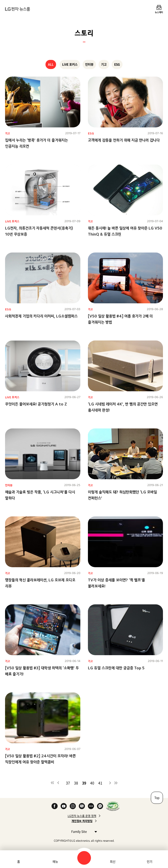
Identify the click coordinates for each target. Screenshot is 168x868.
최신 (113, 862)
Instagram (73, 806)
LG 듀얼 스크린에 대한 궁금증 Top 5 (116, 668)
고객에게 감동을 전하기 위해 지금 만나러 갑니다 (124, 140)
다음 (110, 783)
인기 (150, 862)
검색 (84, 858)
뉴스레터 (159, 12)
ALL (51, 64)
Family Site (83, 831)
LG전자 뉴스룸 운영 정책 (82, 816)
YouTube (64, 806)
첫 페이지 (52, 783)
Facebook (55, 806)
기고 (104, 64)
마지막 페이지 (116, 783)
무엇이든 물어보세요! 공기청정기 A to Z (36, 404)
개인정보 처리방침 (82, 821)
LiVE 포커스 (70, 64)
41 (100, 783)
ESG (117, 64)
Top (157, 798)
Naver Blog (82, 806)
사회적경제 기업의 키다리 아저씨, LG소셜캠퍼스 (41, 316)
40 (92, 783)
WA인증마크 (113, 806)
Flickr (91, 806)
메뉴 (55, 862)
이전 (58, 783)
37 (68, 783)
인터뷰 (89, 64)
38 (76, 783)
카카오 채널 (100, 806)
